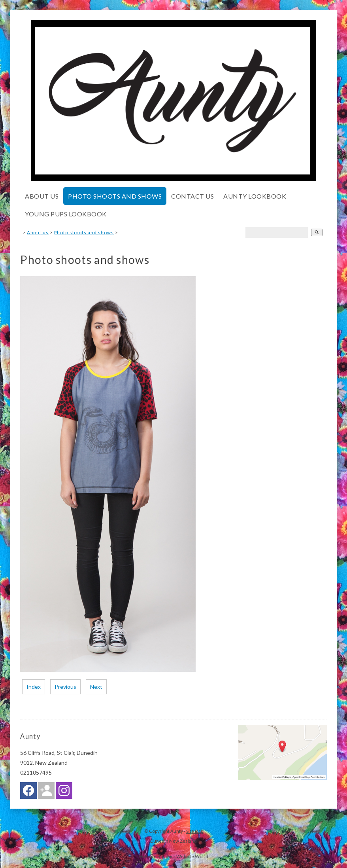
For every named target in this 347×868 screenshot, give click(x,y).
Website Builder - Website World (173, 856)
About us (42, 196)
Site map (195, 831)
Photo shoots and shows (115, 196)
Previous (65, 687)
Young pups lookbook (66, 214)
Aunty (177, 831)
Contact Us (192, 196)
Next (96, 687)
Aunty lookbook (255, 196)
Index (34, 687)
